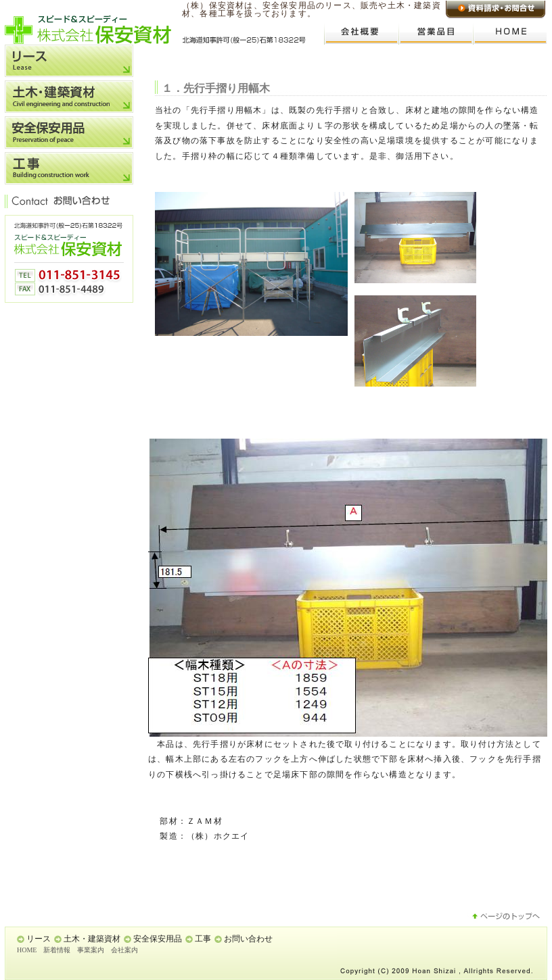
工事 (203, 939)
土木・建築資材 (92, 939)
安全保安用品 (158, 939)
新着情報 (57, 950)
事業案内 (91, 950)
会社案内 (124, 950)
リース (39, 939)
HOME (27, 950)
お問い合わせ (248, 939)
